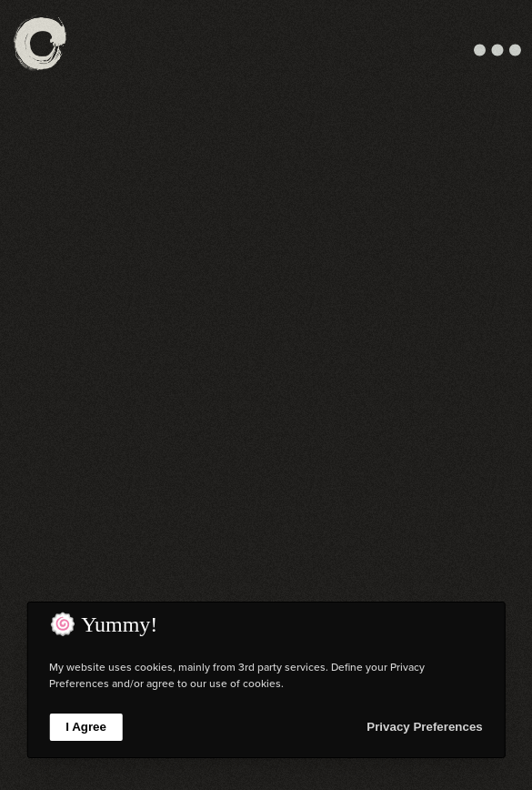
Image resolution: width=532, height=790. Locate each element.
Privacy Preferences (424, 727)
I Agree (86, 727)
